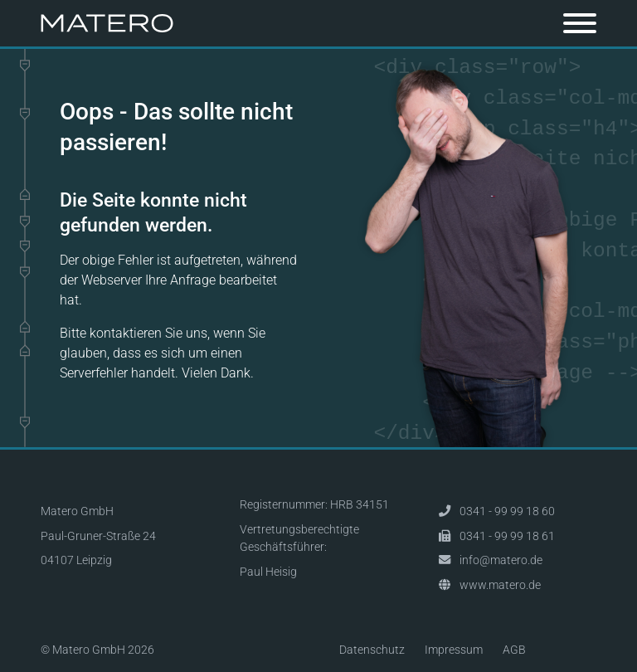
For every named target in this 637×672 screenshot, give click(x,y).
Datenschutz (372, 650)
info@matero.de (501, 560)
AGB (514, 650)
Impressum (454, 650)
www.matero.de (500, 585)
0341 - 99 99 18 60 (507, 511)
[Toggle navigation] (580, 23)
